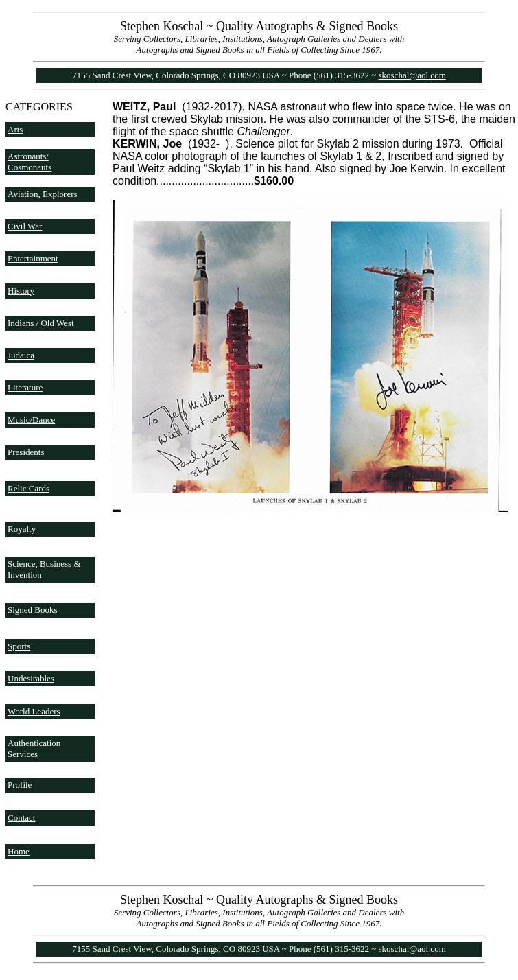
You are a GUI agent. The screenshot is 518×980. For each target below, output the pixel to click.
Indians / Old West (41, 323)
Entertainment (33, 258)
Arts (15, 129)
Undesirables (31, 678)
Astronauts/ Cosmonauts (30, 162)
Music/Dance (31, 420)
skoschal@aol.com (412, 75)
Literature (25, 387)
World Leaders (34, 711)
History (21, 291)
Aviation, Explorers (43, 194)
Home (19, 851)
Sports (19, 646)
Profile (20, 785)
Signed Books (33, 610)
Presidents (26, 452)
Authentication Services (34, 748)
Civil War (25, 226)
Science (21, 564)
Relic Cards (28, 488)
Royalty (22, 529)
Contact (21, 818)
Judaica (21, 355)
